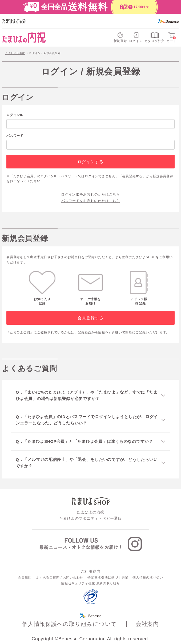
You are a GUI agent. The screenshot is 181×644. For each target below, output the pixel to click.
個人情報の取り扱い (148, 577)
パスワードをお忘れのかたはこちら (91, 201)
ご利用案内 (91, 571)
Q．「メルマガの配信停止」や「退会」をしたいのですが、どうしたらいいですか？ (87, 463)
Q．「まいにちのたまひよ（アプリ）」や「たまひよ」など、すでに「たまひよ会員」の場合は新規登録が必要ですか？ (87, 395)
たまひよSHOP (15, 53)
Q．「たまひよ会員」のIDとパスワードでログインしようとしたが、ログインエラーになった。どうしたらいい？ (87, 420)
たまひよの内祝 (90, 512)
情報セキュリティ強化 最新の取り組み (90, 583)
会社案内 (147, 624)
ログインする (90, 162)
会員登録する (90, 318)
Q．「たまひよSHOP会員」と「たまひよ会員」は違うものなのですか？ (84, 441)
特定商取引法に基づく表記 (108, 577)
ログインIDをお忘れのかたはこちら (90, 194)
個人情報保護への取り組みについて (70, 624)
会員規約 (25, 577)
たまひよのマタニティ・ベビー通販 (91, 518)
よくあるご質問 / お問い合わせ (59, 577)
